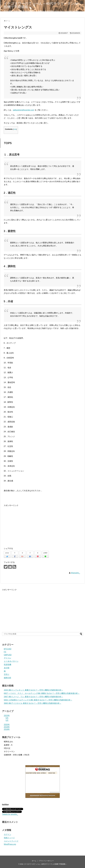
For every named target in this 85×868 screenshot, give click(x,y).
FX (5, 652)
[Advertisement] (23, 525)
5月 (7, 720)
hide (15, 129)
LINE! (45, 553)
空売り (7, 674)
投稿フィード (9, 838)
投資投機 (8, 665)
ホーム (34, 861)
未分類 (7, 668)
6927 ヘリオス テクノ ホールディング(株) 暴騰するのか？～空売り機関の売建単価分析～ (42, 693)
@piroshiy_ (75, 573)
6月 (7, 718)
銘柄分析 (8, 678)
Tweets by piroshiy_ (10, 814)
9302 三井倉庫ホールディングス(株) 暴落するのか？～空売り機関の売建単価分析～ (38, 700)
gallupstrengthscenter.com (24, 110)
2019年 (7, 727)
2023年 (7, 716)
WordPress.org (10, 844)
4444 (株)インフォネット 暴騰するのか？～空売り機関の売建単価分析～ (33, 690)
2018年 (7, 729)
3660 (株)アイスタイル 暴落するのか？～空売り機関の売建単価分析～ (33, 703)
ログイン (8, 834)
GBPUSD (8, 655)
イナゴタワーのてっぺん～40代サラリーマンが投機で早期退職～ (41, 5)
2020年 (7, 725)
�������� (55, 792)
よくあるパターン (11, 661)
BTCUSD (8, 649)
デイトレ (8, 658)
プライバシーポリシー (46, 861)
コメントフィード (11, 841)
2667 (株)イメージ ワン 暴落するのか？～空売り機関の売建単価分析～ (33, 697)
